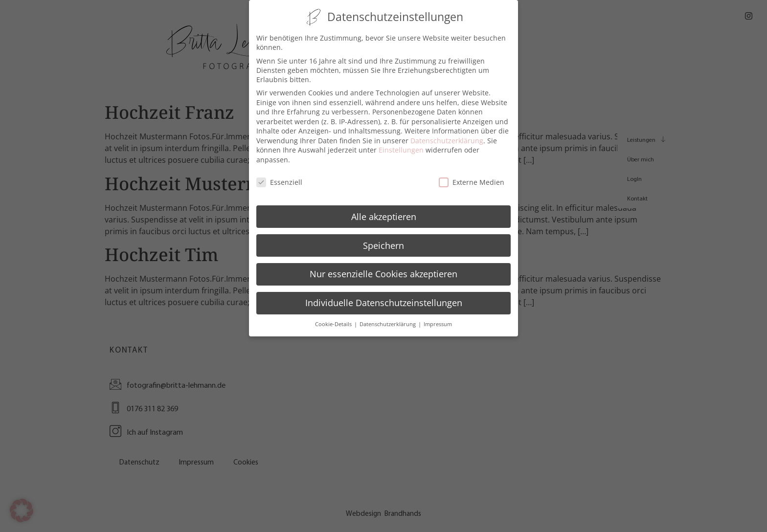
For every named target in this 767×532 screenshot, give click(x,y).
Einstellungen (401, 148)
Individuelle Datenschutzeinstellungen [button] (384, 301)
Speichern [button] (383, 244)
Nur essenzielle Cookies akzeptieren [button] (383, 272)
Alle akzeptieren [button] (384, 215)
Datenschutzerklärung (447, 139)
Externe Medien (472, 180)
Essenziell (279, 180)
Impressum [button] (438, 322)
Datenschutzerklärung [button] (388, 322)
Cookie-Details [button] (334, 322)
